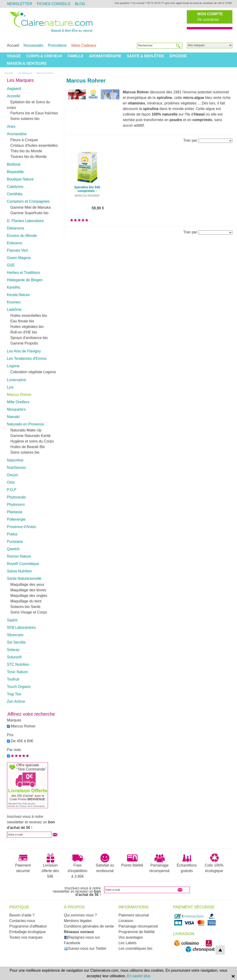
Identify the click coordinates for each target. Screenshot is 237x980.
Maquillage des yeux (27, 585)
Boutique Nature (20, 179)
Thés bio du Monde (26, 151)
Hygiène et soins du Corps (32, 441)
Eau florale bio (22, 321)
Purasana (15, 542)
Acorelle (14, 96)
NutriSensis (16, 468)
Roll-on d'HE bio (24, 332)
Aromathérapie (105, 56)
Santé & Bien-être (145, 56)
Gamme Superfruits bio (30, 213)
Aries (11, 127)
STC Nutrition (18, 664)
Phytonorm (16, 505)
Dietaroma (16, 228)
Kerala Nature (18, 295)
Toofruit (13, 679)
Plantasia (15, 512)
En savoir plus (139, 976)
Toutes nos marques (26, 937)
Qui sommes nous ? (80, 915)
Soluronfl (14, 657)
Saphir (12, 620)
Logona (13, 366)
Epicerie (178, 56)
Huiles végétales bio (27, 327)
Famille (75, 56)
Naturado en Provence (25, 424)
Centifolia (15, 194)
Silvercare (15, 635)
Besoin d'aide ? (22, 915)
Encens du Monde (22, 236)
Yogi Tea (14, 694)
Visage (14, 56)
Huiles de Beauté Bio (28, 447)
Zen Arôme (16, 701)
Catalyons (15, 187)
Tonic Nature (17, 672)
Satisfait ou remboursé (105, 863)
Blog (80, 4)
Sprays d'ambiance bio (29, 338)
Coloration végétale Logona (33, 372)
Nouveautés (33, 45)
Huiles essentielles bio (29, 316)
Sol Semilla (16, 642)
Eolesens (15, 243)
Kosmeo (14, 302)
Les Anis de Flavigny (24, 351)
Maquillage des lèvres (28, 590)
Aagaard (14, 89)
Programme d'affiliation (28, 926)
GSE (11, 265)
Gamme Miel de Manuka (31, 207)
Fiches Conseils (53, 4)
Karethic (14, 287)
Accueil (13, 45)
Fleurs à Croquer (24, 140)
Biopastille (15, 172)
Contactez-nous (22, 921)
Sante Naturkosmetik (24, 579)
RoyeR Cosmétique (23, 564)
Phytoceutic (17, 497)
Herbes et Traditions (23, 273)
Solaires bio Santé (25, 607)
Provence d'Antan (22, 527)
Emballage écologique (27, 932)
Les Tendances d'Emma (27, 359)
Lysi (10, 387)
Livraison (126, 921)
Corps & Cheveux (44, 56)
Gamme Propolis (24, 343)
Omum (12, 475)
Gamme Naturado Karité (30, 436)
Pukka (12, 534)
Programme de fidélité (137, 932)
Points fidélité (132, 860)
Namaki (13, 417)
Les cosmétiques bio (135, 948)
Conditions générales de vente (89, 926)
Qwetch (13, 549)
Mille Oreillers (18, 402)
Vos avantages (131, 937)
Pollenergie (16, 519)
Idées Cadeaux (84, 45)
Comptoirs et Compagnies (28, 201)
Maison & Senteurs (27, 63)
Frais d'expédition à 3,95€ (78, 866)
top (220, 950)
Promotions (57, 45)
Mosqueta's (16, 409)
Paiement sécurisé (23, 863)
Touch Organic (19, 687)
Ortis (11, 482)
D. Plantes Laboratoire (25, 221)
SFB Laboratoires (21, 627)
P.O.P (12, 490)
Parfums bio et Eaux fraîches (34, 113)
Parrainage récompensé (159, 863)
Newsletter (20, 4)
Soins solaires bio (25, 119)
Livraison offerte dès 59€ (50, 866)
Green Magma (19, 258)
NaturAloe (15, 460)
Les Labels (127, 943)
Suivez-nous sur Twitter (85, 948)
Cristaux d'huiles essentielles (34, 145)
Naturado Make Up (26, 430)
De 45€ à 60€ (22, 741)
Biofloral (14, 164)
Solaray (13, 650)
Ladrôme (14, 310)
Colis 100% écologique (214, 863)
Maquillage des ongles (29, 596)
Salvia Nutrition (19, 571)
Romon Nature (19, 556)
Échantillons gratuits (187, 863)
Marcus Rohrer (19, 395)
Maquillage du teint (26, 601)
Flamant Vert (17, 250)
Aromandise (17, 134)
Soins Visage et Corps (29, 612)
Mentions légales (78, 921)
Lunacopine (17, 380)
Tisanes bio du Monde (29, 157)
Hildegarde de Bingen (25, 280)
